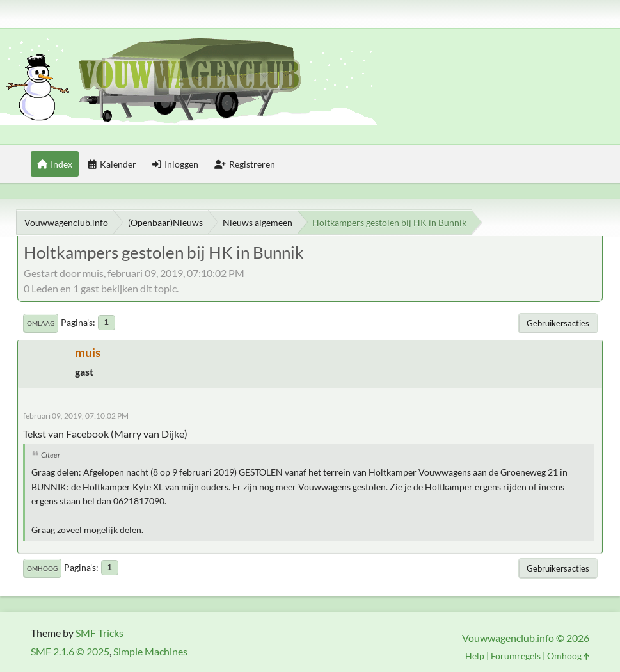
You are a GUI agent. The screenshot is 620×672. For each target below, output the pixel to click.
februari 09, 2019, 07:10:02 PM (76, 416)
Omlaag (41, 323)
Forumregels (516, 656)
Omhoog (42, 568)
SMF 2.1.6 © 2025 (70, 651)
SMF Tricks (99, 633)
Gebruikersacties (558, 323)
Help (475, 656)
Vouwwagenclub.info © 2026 (526, 638)
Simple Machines (150, 651)
